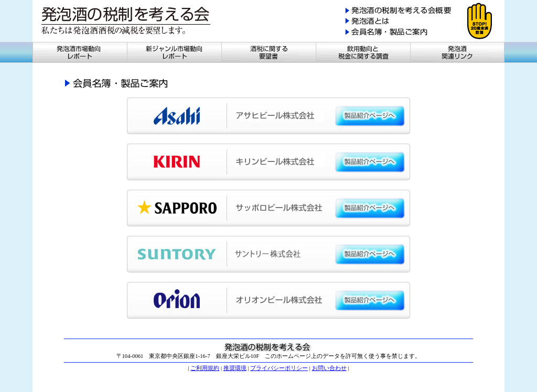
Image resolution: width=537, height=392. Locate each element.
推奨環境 (235, 368)
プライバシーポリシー (279, 368)
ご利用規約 (205, 368)
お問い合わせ (329, 368)
